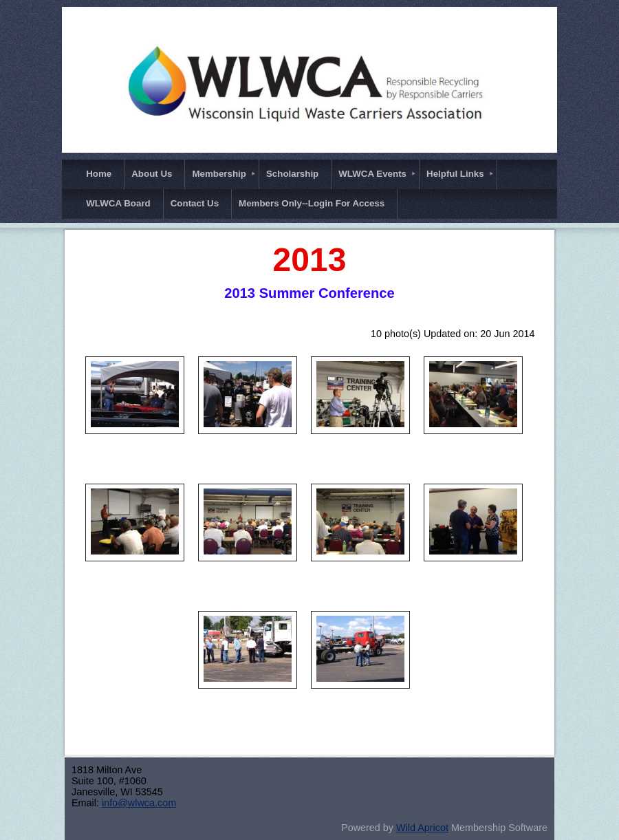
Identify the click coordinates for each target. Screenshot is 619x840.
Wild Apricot (422, 828)
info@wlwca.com (139, 803)
